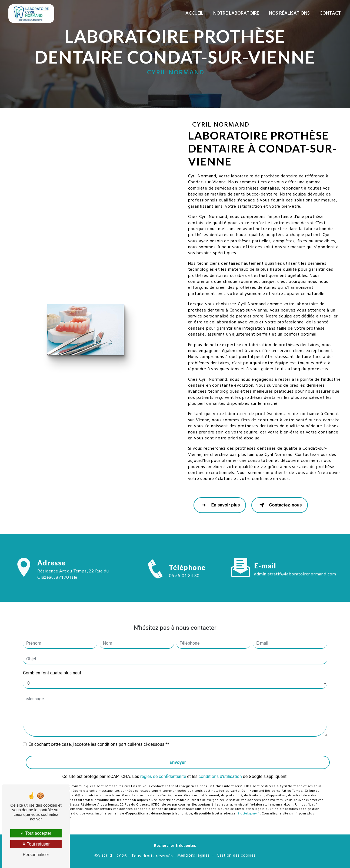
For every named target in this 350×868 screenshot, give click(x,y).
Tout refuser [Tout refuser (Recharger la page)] (36, 844)
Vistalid (105, 856)
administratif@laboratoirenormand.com (295, 569)
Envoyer (178, 757)
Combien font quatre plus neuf (52, 667)
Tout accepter (36, 833)
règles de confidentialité (163, 771)
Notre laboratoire (236, 13)
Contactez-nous (280, 505)
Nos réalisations (289, 13)
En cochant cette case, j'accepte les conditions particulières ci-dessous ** (99, 739)
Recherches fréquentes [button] (175, 846)
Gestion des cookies (236, 856)
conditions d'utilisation (220, 771)
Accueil (194, 13)
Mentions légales (194, 856)
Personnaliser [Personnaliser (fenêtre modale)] (36, 855)
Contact (330, 13)
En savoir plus (220, 505)
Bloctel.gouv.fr (249, 809)
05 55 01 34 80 (184, 581)
